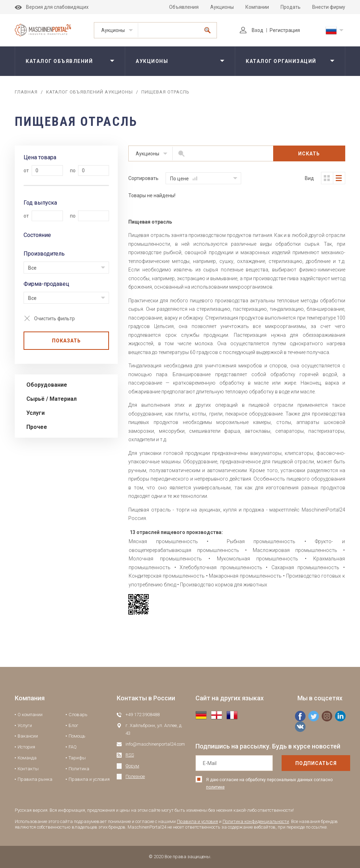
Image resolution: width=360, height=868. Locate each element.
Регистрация (285, 30)
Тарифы (77, 758)
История (26, 747)
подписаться (316, 763)
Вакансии (28, 736)
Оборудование (47, 385)
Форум (132, 766)
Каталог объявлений (59, 61)
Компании (257, 7)
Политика (79, 769)
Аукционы (222, 7)
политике (215, 787)
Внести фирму (329, 7)
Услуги (36, 413)
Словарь (78, 715)
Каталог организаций (281, 61)
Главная (26, 92)
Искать (309, 154)
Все (32, 268)
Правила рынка (35, 779)
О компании (30, 715)
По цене (184, 179)
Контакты (28, 769)
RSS (130, 755)
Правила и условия (89, 779)
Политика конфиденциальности (256, 821)
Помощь (77, 736)
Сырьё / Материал (52, 399)
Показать (66, 341)
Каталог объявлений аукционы (89, 92)
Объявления (184, 7)
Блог (73, 725)
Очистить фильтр (54, 319)
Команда (27, 758)
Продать (291, 7)
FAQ (73, 747)
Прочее (37, 427)
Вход (252, 30)
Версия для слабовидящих (52, 7)
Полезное (135, 776)
